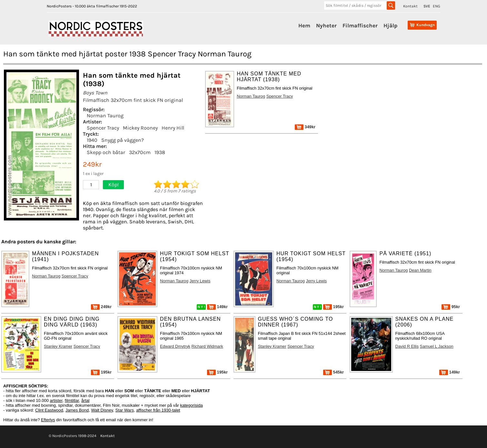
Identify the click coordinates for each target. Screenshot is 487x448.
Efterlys (48, 420)
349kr (305, 127)
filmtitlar (72, 400)
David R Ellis (407, 346)
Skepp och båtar (106, 152)
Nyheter (326, 25)
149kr (217, 307)
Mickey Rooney (140, 128)
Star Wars (125, 410)
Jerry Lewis (200, 281)
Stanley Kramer (58, 346)
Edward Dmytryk (175, 346)
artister (56, 400)
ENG (437, 6)
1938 (160, 152)
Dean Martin (420, 270)
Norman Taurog (105, 116)
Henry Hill (173, 128)
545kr (333, 372)
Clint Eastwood (49, 410)
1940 (92, 140)
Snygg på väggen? (123, 140)
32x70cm (140, 152)
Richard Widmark (207, 346)
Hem (304, 25)
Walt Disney (102, 410)
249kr (101, 307)
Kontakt (410, 6)
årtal (85, 400)
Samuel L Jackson (437, 346)
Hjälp (390, 25)
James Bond (77, 410)
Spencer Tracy (103, 128)
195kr (333, 307)
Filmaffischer (360, 25)
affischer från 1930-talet (158, 410)
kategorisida (192, 405)
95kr (451, 307)
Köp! (114, 185)
